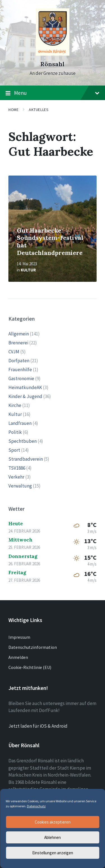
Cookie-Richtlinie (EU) (30, 667)
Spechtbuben (23, 441)
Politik (15, 432)
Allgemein (19, 334)
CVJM (14, 352)
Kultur (28, 270)
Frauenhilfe (20, 370)
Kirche (15, 405)
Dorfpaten (19, 361)
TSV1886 (17, 468)
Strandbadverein (26, 459)
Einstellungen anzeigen (53, 853)
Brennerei (18, 343)
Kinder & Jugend (25, 396)
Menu (53, 93)
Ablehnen (53, 837)
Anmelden (18, 657)
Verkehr (16, 477)
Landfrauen (20, 423)
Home (13, 110)
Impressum (19, 637)
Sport (14, 450)
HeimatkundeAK (25, 387)
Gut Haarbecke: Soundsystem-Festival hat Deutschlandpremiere (50, 242)
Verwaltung (20, 486)
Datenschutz (36, 806)
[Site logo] (53, 54)
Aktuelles (39, 110)
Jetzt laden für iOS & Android (38, 726)
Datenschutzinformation (33, 647)
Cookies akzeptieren (53, 822)
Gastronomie (21, 379)
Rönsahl (53, 64)
